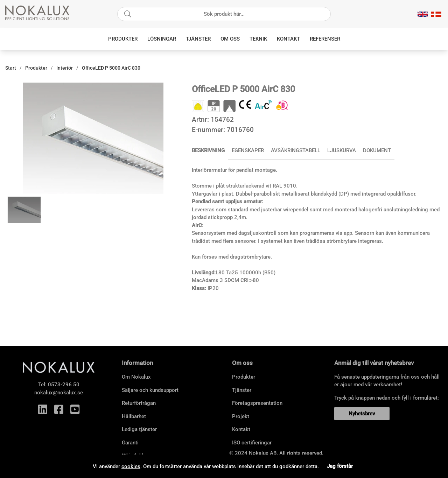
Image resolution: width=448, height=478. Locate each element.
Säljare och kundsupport (150, 390)
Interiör (65, 68)
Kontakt (288, 39)
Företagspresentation (257, 403)
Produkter (123, 39)
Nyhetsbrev (362, 414)
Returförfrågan (139, 403)
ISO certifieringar (252, 443)
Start (11, 68)
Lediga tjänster (139, 429)
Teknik (258, 39)
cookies (131, 466)
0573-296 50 (64, 385)
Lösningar (162, 39)
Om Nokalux (136, 377)
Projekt (241, 416)
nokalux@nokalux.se (59, 393)
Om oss (230, 39)
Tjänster (198, 39)
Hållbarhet (134, 416)
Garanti (130, 443)
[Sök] (224, 14)
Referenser (325, 39)
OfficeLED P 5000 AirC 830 (111, 68)
